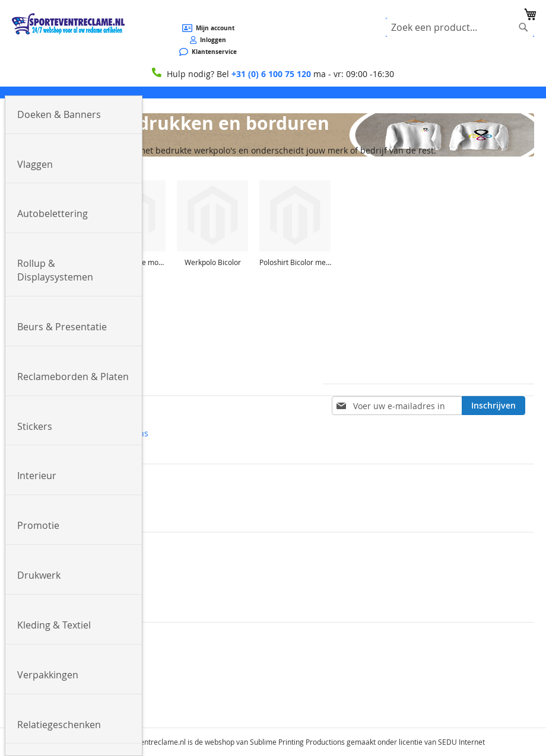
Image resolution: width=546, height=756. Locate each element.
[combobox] (460, 27)
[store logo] (68, 24)
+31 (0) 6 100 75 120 (271, 74)
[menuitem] (74, 115)
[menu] (273, 92)
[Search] (523, 27)
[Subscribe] (493, 406)
